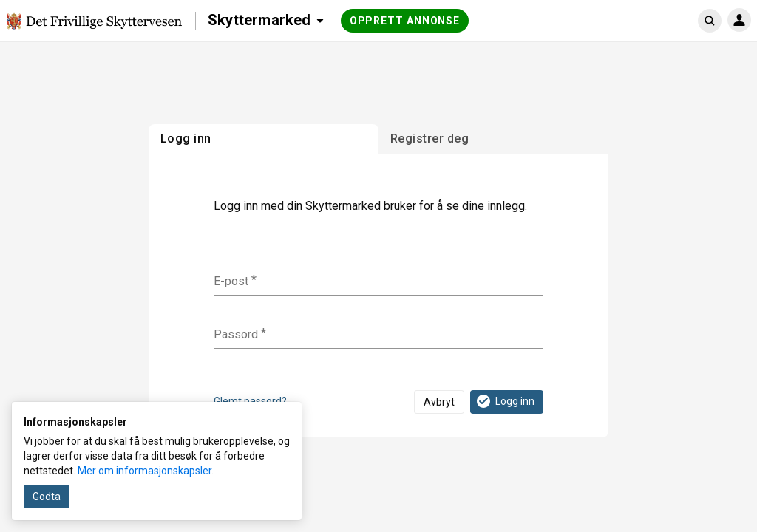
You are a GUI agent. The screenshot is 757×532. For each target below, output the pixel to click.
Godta (47, 497)
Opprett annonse (405, 21)
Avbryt (439, 402)
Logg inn (505, 401)
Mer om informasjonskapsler (145, 471)
